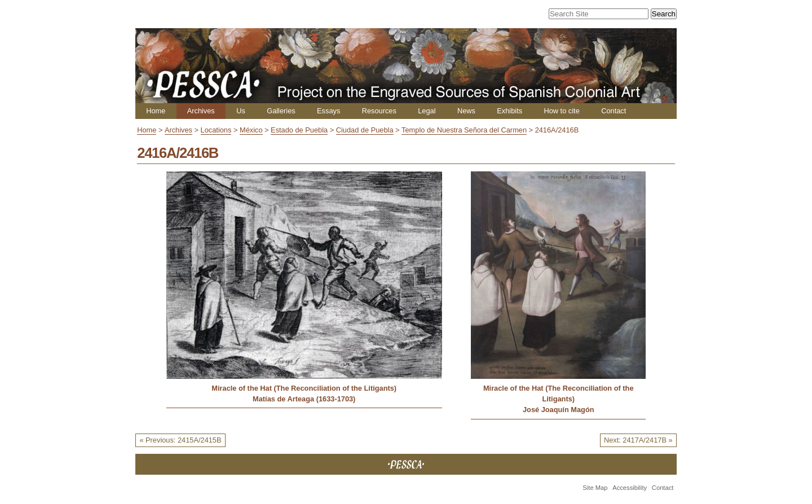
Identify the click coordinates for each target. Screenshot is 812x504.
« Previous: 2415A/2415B (180, 440)
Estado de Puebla (299, 130)
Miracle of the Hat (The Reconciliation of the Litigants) (304, 388)
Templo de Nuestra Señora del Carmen (464, 130)
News (466, 111)
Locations (216, 130)
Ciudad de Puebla (365, 130)
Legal (427, 111)
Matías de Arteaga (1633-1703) (304, 399)
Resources (379, 111)
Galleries (281, 111)
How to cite (561, 111)
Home (156, 111)
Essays (328, 111)
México (251, 130)
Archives (201, 111)
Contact (614, 111)
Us (241, 111)
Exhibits (509, 111)
